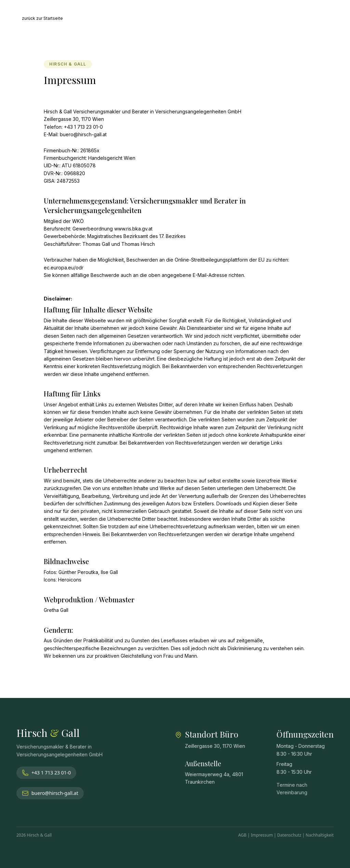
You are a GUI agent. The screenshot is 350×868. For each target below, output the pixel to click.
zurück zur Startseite (42, 18)
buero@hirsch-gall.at (50, 793)
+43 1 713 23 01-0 (46, 773)
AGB (242, 835)
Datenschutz (289, 835)
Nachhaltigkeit (320, 835)
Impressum (262, 835)
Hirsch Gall (48, 733)
